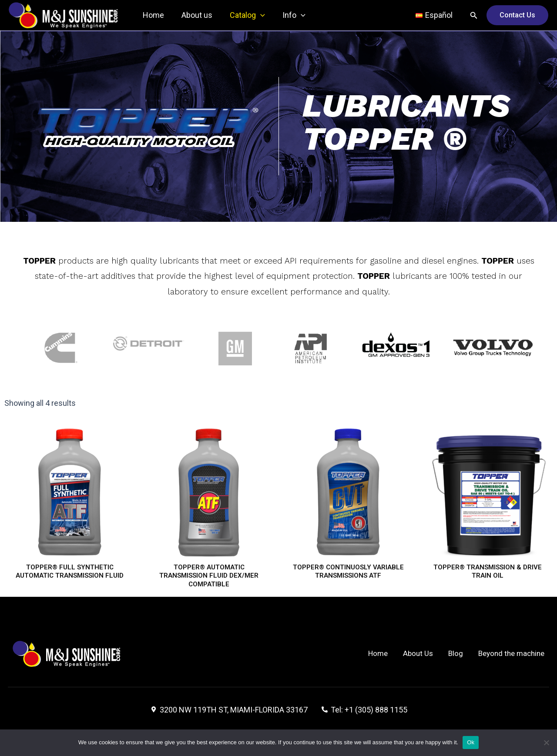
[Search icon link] (474, 15)
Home (153, 15)
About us (194, 15)
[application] (256, 15)
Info (288, 15)
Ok (471, 742)
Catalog (243, 15)
